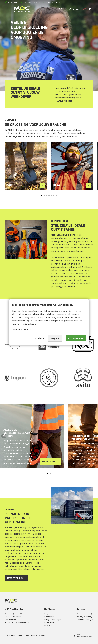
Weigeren (55, 338)
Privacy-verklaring (84, 617)
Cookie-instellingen (85, 620)
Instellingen (39, 338)
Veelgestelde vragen (53, 620)
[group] (26, 166)
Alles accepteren (76, 338)
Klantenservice (51, 617)
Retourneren (50, 622)
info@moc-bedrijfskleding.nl (17, 622)
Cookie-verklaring (84, 614)
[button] (9, 166)
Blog (46, 614)
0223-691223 (10, 620)
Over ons (48, 625)
